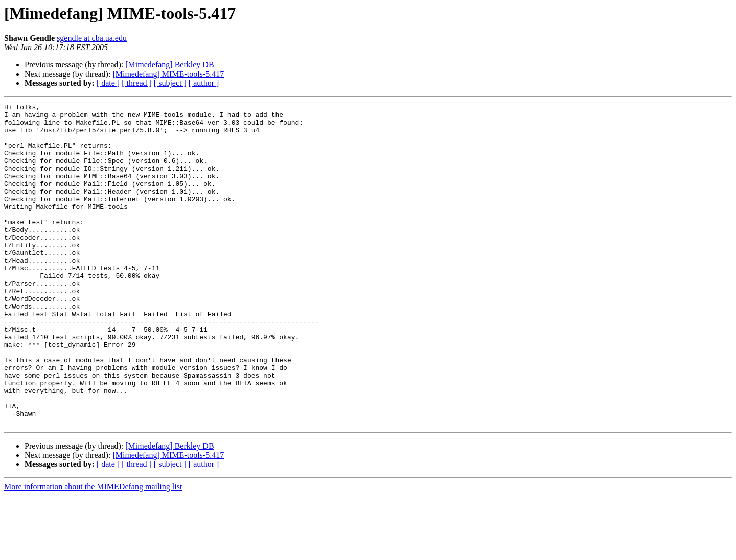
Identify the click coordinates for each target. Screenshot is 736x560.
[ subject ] (170, 83)
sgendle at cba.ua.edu (92, 38)
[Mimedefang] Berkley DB (169, 65)
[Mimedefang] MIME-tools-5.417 (168, 74)
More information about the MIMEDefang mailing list (93, 551)
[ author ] (204, 83)
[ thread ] (137, 83)
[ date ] (108, 83)
